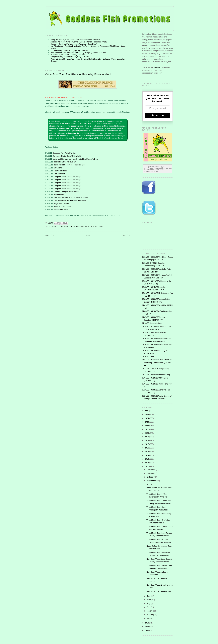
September (152, 481)
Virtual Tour (97, 226)
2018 (147, 440)
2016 (147, 448)
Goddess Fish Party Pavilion (64, 153)
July (149, 596)
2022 (147, 426)
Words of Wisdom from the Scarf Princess (71, 197)
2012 (147, 463)
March (150, 611)
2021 (147, 429)
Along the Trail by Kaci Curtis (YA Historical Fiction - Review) (75, 40)
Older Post (126, 235)
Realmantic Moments (62, 206)
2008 (147, 630)
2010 (147, 623)
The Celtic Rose (60, 171)
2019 (147, 437)
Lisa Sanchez (59, 174)
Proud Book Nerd (61, 209)
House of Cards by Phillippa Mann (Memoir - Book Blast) (74, 44)
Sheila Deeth (59, 194)
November (151, 473)
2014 (147, 455)
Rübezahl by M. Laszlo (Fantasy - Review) (68, 55)
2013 (147, 459)
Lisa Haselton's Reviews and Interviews (70, 200)
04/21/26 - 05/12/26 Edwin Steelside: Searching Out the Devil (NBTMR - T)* (157, 363)
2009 (147, 627)
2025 (147, 414)
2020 (147, 433)
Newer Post (50, 235)
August (150, 484)
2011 (147, 466)
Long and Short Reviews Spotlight (68, 177)
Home (88, 235)
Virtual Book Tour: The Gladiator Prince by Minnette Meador (79, 74)
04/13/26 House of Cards (152, 323)
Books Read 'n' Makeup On (65, 162)
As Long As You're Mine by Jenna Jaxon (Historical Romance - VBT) (79, 42)
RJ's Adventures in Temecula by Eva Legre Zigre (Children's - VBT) (78, 53)
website (157, 67)
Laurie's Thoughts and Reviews (67, 191)
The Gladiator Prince (80, 226)
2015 (147, 452)
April (149, 607)
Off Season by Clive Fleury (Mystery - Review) (70, 50)
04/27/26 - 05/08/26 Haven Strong (156, 375)
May (149, 603)
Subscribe (158, 115)
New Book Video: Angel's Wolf (159, 591)
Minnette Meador (60, 226)
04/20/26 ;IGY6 (148, 356)
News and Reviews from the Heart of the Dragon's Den (75, 159)
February (151, 615)
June (149, 600)
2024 (147, 418)
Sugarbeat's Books (61, 203)
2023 (147, 422)
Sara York (58, 168)
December (151, 469)
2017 (147, 444)
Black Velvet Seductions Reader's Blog (70, 165)
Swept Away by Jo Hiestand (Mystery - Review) (70, 57)
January (150, 618)
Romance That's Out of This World (67, 156)
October (150, 477)
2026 (147, 411)
